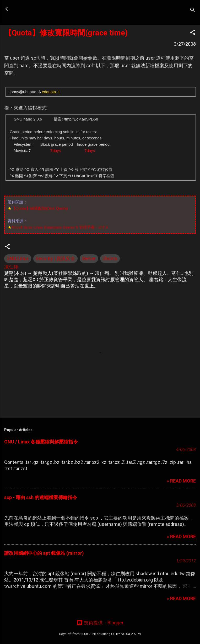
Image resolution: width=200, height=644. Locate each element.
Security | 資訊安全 (55, 258)
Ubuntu (110, 258)
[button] (193, 33)
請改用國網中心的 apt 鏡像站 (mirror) (44, 553)
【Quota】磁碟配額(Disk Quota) (40, 208)
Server (89, 258)
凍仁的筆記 (37, 9)
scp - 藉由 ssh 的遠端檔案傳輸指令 (41, 497)
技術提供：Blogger (100, 623)
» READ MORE (181, 481)
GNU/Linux (18, 258)
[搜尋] (193, 11)
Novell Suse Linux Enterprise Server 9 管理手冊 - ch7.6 (60, 227)
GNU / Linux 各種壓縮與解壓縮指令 (41, 442)
